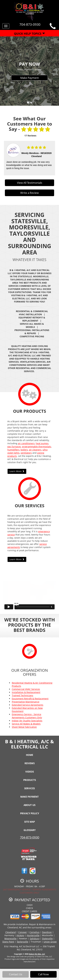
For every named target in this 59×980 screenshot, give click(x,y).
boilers (24, 450)
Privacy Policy (30, 813)
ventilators (26, 453)
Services (29, 788)
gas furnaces (14, 447)
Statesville (47, 938)
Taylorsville (22, 942)
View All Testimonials (30, 183)
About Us (29, 805)
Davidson (47, 932)
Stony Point (8, 942)
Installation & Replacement (26, 692)
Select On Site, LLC (37, 954)
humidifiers (13, 450)
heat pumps (42, 443)
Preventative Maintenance (26, 702)
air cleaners (35, 450)
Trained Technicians (22, 695)
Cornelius (34, 932)
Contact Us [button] (16, 974)
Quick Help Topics (29, 34)
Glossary (30, 830)
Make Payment (29, 78)
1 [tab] (29, 103)
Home (29, 755)
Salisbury (35, 938)
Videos (30, 772)
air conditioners (26, 443)
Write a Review (29, 193)
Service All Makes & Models (26, 724)
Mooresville (10, 938)
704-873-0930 (30, 837)
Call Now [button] (43, 974)
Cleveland (11, 932)
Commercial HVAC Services (26, 689)
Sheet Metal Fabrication (24, 727)
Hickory (20, 935)
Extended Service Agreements (28, 705)
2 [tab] (32, 103)
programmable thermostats (37, 447)
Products (30, 780)
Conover (23, 932)
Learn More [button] (17, 471)
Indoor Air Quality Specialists (27, 721)
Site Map (29, 822)
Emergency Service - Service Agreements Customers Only (27, 716)
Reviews (30, 763)
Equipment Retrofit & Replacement (30, 699)
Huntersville (33, 935)
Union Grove (50, 942)
